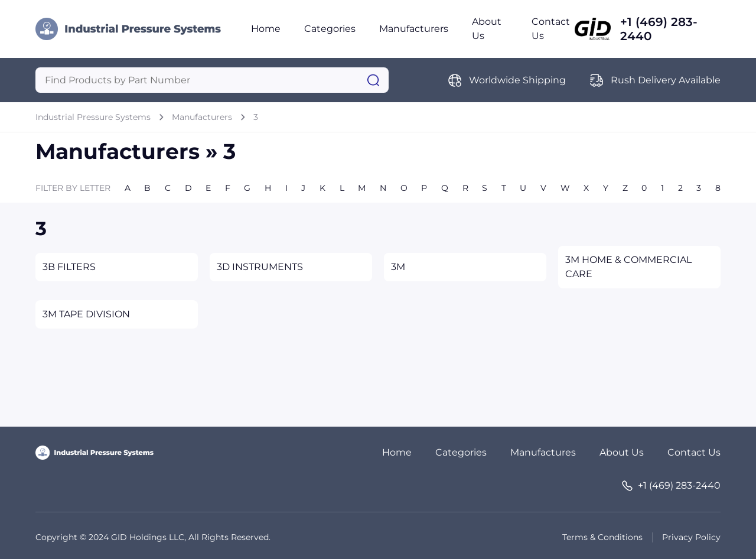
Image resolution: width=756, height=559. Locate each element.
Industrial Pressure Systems (93, 117)
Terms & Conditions (602, 537)
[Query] (212, 80)
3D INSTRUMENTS (260, 267)
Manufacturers (414, 29)
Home (266, 29)
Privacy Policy (691, 537)
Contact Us (694, 452)
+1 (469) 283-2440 (659, 29)
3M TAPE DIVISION (86, 314)
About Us (622, 452)
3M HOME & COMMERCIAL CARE (628, 267)
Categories (330, 29)
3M (398, 267)
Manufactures (543, 452)
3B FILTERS (69, 267)
